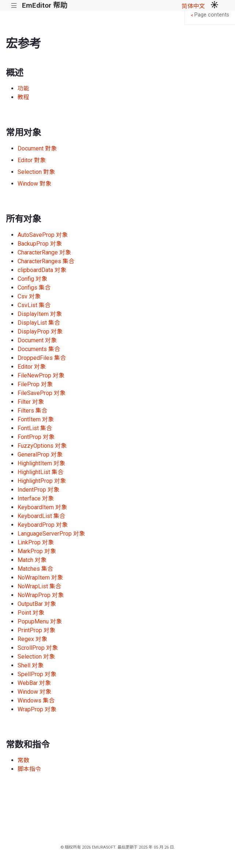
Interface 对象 (36, 498)
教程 (23, 97)
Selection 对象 (36, 657)
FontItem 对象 (36, 419)
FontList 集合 (35, 428)
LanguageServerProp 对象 (51, 534)
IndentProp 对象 (38, 490)
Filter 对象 (31, 402)
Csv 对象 (29, 296)
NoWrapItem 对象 (40, 578)
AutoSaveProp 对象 (43, 235)
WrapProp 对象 (37, 709)
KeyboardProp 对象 (43, 525)
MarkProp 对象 (37, 551)
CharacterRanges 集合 (46, 261)
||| (14, 6)
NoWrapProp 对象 (41, 595)
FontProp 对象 (36, 437)
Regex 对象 (32, 639)
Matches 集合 (35, 569)
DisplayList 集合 (39, 323)
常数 (23, 760)
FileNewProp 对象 (41, 375)
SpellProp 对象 (37, 674)
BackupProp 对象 (40, 244)
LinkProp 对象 (36, 542)
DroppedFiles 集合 (42, 358)
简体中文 (193, 6)
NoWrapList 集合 (39, 586)
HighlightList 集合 (40, 472)
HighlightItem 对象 (41, 463)
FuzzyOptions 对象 (42, 446)
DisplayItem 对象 (40, 314)
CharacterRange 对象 (44, 252)
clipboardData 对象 (42, 270)
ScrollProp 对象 (38, 648)
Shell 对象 (31, 665)
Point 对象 (31, 613)
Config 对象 (32, 279)
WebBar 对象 (34, 683)
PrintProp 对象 (36, 630)
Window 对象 (34, 692)
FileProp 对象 (35, 384)
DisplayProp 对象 (40, 331)
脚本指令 (29, 769)
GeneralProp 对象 (40, 455)
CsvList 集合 (34, 305)
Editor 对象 (32, 367)
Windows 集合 (36, 701)
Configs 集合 (34, 288)
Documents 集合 (39, 349)
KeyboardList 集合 (41, 516)
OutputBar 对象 (37, 604)
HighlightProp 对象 (42, 481)
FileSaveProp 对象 (42, 393)
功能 (23, 88)
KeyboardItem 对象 (42, 507)
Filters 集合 (32, 411)
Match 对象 (32, 560)
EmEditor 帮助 (44, 5)
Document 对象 (37, 340)
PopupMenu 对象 (40, 621)
